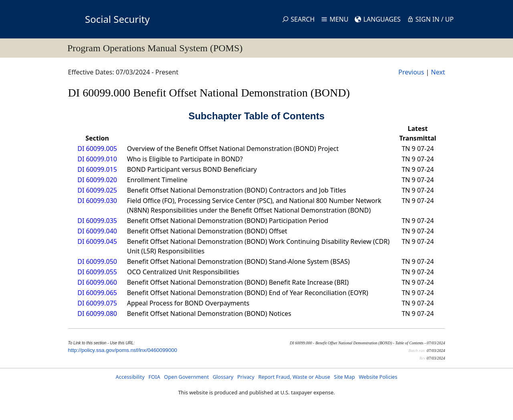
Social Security (117, 19)
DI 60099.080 (97, 313)
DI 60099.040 (97, 231)
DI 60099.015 (97, 169)
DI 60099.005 (97, 149)
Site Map (344, 377)
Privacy (246, 377)
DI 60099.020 (97, 180)
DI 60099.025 (97, 190)
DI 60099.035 (97, 221)
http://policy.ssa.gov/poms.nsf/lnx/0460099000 (123, 350)
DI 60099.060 (97, 282)
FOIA (154, 377)
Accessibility (130, 377)
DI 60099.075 (97, 303)
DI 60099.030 (97, 201)
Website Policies (378, 377)
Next (438, 72)
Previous (411, 72)
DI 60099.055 (97, 272)
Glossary (223, 377)
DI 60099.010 (97, 159)
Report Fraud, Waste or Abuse (294, 377)
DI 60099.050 (97, 261)
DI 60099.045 (97, 241)
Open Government (186, 377)
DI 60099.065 (97, 293)
